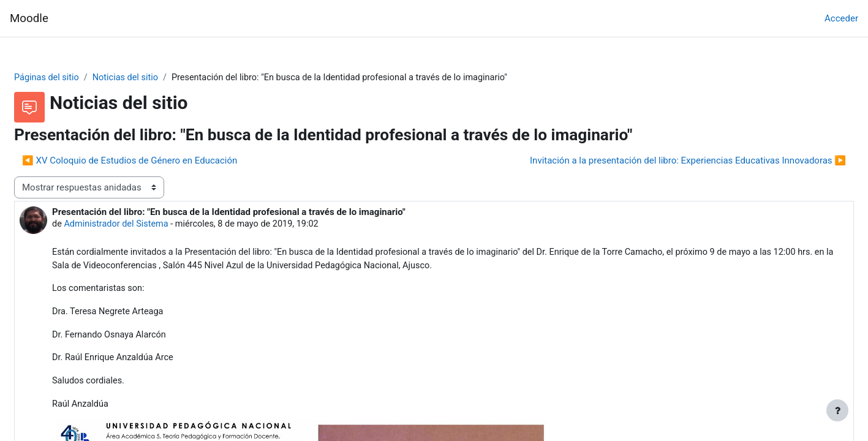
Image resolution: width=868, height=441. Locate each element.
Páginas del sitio (77, 78)
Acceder (841, 18)
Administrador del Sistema (148, 225)
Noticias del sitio (158, 78)
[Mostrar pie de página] (837, 410)
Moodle (29, 18)
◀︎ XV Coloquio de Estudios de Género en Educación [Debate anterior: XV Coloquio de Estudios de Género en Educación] (159, 161)
